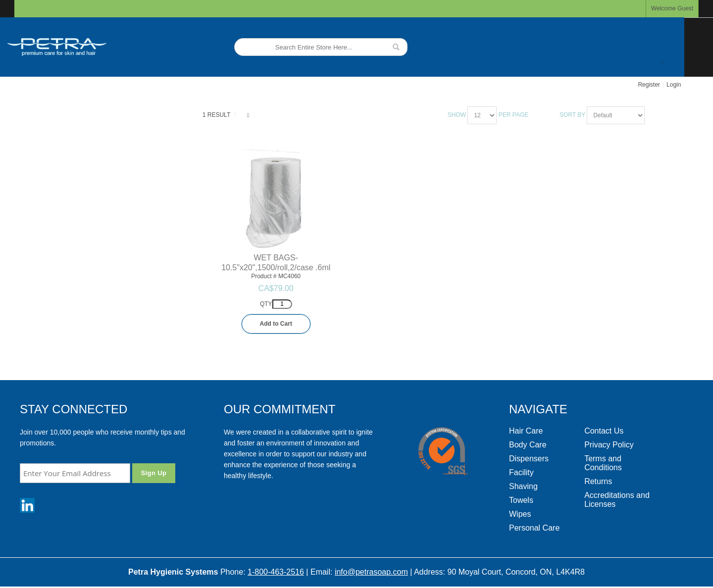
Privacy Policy (609, 445)
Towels (521, 500)
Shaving (523, 486)
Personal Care (534, 528)
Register (649, 85)
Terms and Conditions (603, 463)
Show (457, 115)
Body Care (528, 445)
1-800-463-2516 (276, 572)
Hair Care (526, 431)
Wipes (520, 514)
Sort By (572, 115)
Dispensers (529, 459)
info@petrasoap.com (371, 572)
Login (674, 85)
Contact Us (604, 431)
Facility (521, 472)
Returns (598, 481)
